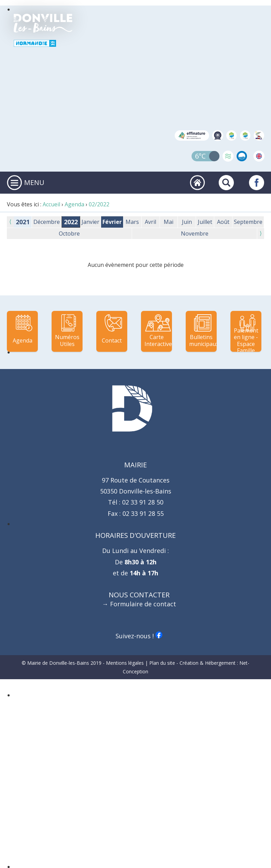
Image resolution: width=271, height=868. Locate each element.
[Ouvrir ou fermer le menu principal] (14, 183)
